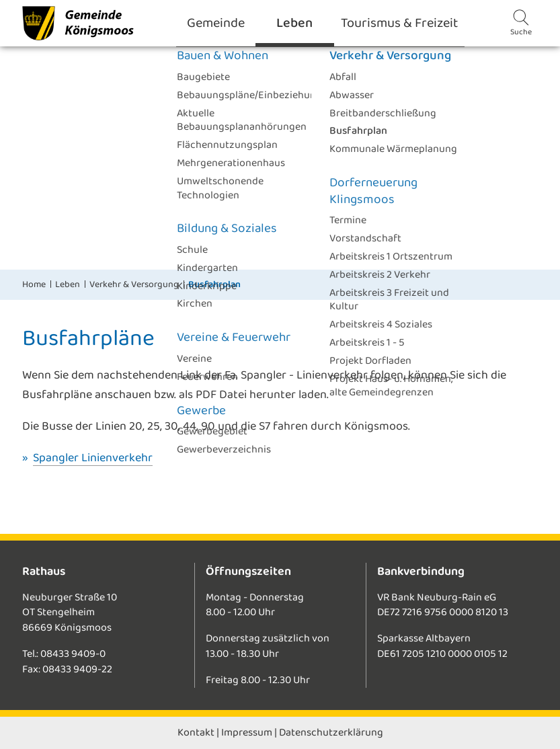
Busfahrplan (214, 284)
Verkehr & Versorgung (134, 284)
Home (34, 284)
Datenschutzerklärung (331, 733)
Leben (68, 284)
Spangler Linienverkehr (93, 458)
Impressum (247, 733)
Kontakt (196, 733)
